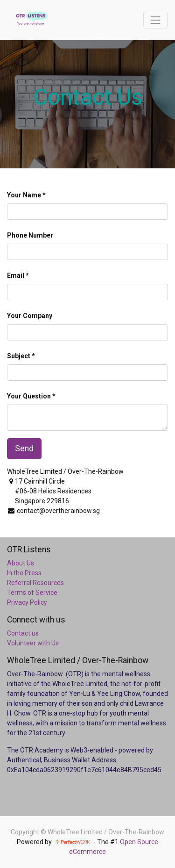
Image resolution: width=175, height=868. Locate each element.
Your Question (29, 396)
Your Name (24, 195)
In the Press (24, 573)
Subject (19, 356)
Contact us (23, 633)
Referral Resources (35, 583)
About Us (21, 563)
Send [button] (24, 448)
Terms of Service (32, 593)
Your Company (30, 316)
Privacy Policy (27, 602)
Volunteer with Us (33, 643)
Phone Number (30, 235)
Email (16, 275)
